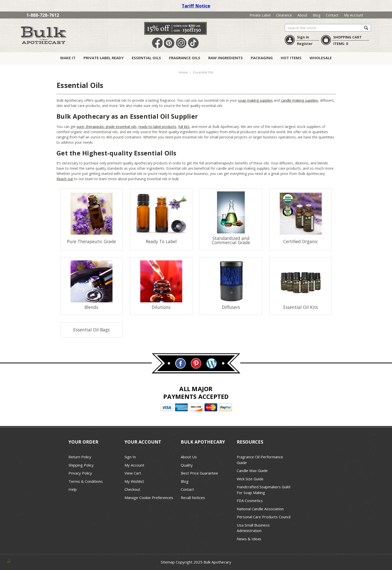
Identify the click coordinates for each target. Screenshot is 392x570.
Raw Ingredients (225, 58)
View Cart (133, 473)
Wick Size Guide (250, 479)
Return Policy (80, 457)
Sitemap (168, 562)
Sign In (130, 457)
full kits (184, 127)
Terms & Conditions (86, 481)
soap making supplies (255, 100)
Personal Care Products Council (264, 517)
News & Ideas (249, 539)
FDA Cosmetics (250, 501)
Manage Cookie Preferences (149, 498)
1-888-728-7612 (43, 15)
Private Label (260, 15)
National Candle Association (260, 509)
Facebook (157, 43)
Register (305, 44)
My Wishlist (134, 481)
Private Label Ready (104, 58)
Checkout (132, 489)
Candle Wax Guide (252, 471)
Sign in (303, 37)
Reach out (65, 179)
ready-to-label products (157, 127)
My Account (354, 15)
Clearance (284, 15)
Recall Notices (193, 498)
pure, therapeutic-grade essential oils (107, 127)
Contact (332, 15)
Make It (68, 58)
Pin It (169, 43)
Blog (316, 15)
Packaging (262, 58)
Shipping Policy (81, 465)
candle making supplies (299, 100)
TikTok (193, 43)
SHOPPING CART (347, 37)
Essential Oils (146, 58)
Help (73, 489)
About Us (189, 457)
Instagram (181, 43)
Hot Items (291, 58)
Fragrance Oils (185, 58)
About (302, 15)
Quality (187, 465)
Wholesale (321, 58)
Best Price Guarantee (199, 473)
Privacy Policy (80, 473)
